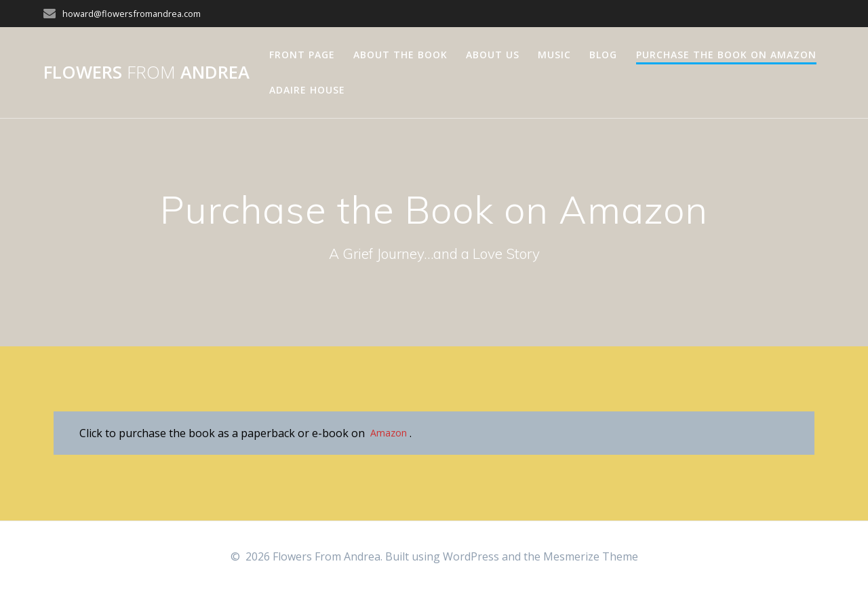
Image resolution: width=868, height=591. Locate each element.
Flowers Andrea (146, 73)
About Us (493, 55)
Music (554, 55)
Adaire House (307, 90)
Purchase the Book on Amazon (726, 55)
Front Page (302, 55)
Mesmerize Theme (591, 556)
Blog (603, 55)
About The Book (400, 55)
